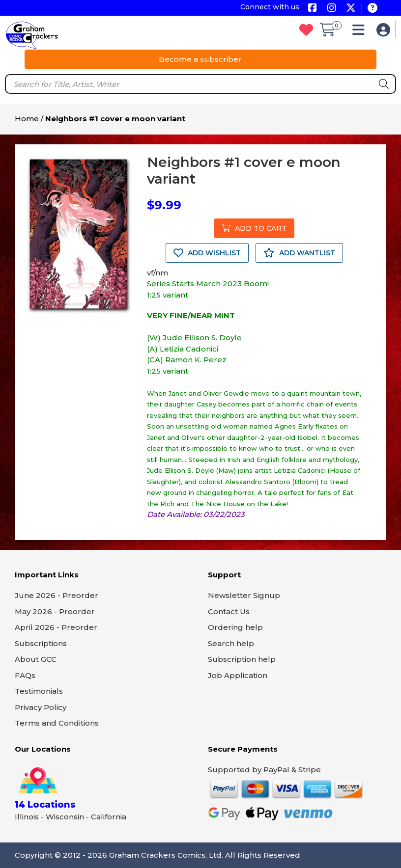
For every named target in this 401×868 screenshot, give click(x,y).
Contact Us (229, 611)
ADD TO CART (254, 228)
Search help (231, 643)
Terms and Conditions (57, 723)
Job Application (238, 675)
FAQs (25, 675)
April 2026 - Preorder (56, 627)
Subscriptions (41, 643)
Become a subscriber (200, 59)
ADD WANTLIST (299, 253)
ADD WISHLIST (207, 253)
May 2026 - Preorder (55, 611)
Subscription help (242, 659)
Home (27, 119)
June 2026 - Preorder (57, 595)
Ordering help (235, 627)
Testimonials (39, 691)
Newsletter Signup (244, 595)
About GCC (36, 659)
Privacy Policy (41, 707)
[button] (361, 32)
